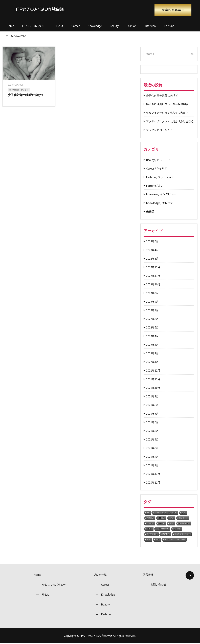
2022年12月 (153, 267)
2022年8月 (152, 302)
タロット (177, 529)
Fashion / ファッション (160, 177)
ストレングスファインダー (175, 539)
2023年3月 (152, 259)
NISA (172, 523)
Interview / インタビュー (161, 194)
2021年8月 (152, 405)
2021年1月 (152, 465)
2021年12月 (153, 370)
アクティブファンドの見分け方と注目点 (170, 121)
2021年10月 (153, 388)
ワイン (162, 523)
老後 (157, 539)
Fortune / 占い (155, 186)
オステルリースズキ (182, 534)
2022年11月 (153, 276)
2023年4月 (152, 250)
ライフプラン (152, 534)
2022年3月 (152, 345)
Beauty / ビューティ (158, 160)
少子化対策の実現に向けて (162, 95)
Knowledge (95, 26)
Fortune (169, 26)
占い (172, 518)
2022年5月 (152, 327)
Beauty (114, 26)
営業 (184, 513)
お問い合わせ (158, 585)
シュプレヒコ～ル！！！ (161, 130)
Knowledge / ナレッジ (19, 90)
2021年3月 (152, 448)
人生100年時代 (163, 529)
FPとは (59, 26)
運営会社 (148, 575)
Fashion (131, 26)
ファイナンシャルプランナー (165, 513)
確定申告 (166, 534)
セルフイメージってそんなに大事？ (167, 113)
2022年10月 (153, 284)
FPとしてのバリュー (34, 26)
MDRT (149, 529)
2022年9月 (152, 293)
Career (75, 26)
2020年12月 (153, 474)
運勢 (148, 539)
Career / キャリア (157, 168)
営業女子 (150, 518)
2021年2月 (152, 457)
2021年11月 (153, 379)
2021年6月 (152, 422)
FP (148, 513)
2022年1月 (152, 362)
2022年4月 (152, 336)
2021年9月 (152, 396)
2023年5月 (152, 241)
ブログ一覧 (100, 575)
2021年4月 (152, 439)
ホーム (10, 36)
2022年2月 (152, 353)
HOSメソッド (184, 523)
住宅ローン (183, 518)
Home (10, 26)
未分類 (150, 211)
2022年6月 (152, 319)
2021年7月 (152, 414)
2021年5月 (152, 431)
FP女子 (162, 518)
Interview (150, 26)
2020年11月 (153, 482)
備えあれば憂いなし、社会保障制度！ (169, 104)
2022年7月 (152, 310)
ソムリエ (150, 523)
